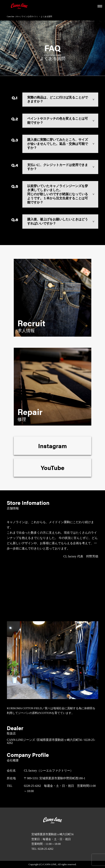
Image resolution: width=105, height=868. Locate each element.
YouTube (53, 467)
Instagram (52, 446)
